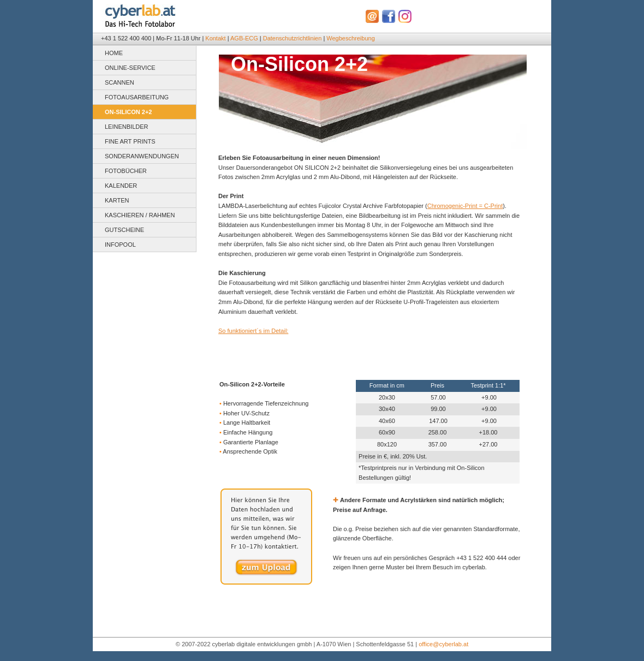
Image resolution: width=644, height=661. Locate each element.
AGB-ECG (244, 38)
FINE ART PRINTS (130, 141)
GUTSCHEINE (124, 230)
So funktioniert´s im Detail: (253, 331)
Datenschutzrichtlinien (293, 38)
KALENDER (121, 186)
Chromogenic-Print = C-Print (465, 206)
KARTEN (117, 200)
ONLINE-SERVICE (130, 68)
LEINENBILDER (126, 127)
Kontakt (215, 38)
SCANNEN (120, 82)
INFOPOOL (120, 245)
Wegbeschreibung (350, 38)
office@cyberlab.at (443, 644)
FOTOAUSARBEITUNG (137, 97)
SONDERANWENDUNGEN (142, 156)
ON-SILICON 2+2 (129, 112)
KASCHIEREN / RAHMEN (140, 215)
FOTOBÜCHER (126, 171)
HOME (114, 53)
